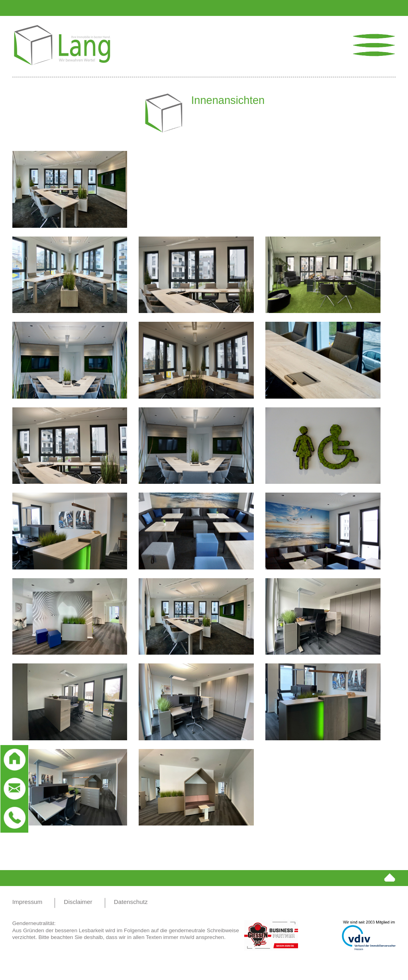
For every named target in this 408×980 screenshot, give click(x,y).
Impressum (27, 902)
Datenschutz (131, 902)
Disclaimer (78, 902)
